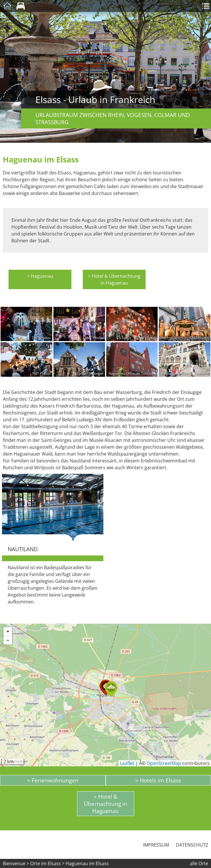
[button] (111, 689)
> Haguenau (40, 276)
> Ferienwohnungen (53, 780)
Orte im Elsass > (47, 863)
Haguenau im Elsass (87, 863)
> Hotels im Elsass (158, 780)
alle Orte (199, 863)
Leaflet (127, 763)
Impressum (156, 845)
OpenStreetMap (164, 763)
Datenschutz (192, 845)
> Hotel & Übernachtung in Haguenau (114, 279)
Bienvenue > (16, 863)
